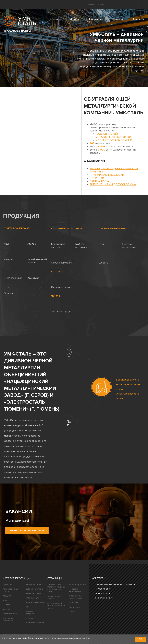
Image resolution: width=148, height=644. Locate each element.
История (75, 19)
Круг (7, 241)
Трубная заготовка (81, 242)
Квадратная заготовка (58, 242)
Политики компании (34, 623)
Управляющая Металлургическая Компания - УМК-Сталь (56, 588)
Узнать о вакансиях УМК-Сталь (27, 530)
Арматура (33, 275)
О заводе (55, 19)
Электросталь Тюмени (54, 597)
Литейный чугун (61, 308)
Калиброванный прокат (37, 258)
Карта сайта (75, 607)
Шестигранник (13, 275)
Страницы (55, 578)
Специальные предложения (76, 597)
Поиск (72, 612)
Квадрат (9, 256)
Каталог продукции (17, 578)
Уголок (32, 241)
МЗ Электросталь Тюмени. (114, 140)
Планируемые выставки (107, 175)
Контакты (138, 19)
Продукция (96, 19)
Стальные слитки (62, 284)
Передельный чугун (34, 602)
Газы (101, 241)
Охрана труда (99, 181)
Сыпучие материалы (129, 242)
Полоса (8, 290)
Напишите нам (96, 4)
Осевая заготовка (62, 259)
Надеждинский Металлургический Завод (56, 606)
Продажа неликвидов (75, 590)
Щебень (103, 259)
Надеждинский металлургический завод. (114, 135)
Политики (97, 178)
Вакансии (118, 19)
